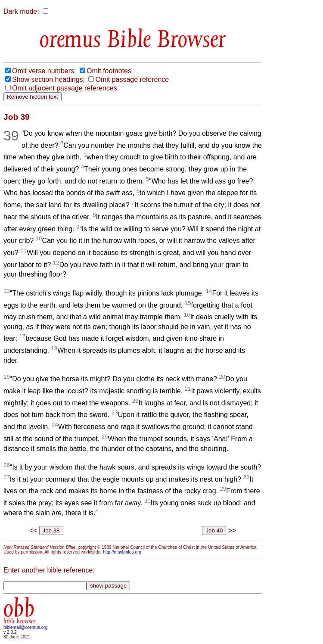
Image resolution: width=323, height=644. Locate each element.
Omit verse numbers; (44, 71)
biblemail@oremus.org (26, 627)
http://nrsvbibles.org (122, 552)
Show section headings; (48, 79)
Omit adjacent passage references (65, 88)
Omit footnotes (109, 71)
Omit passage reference (132, 79)
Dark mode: (21, 11)
